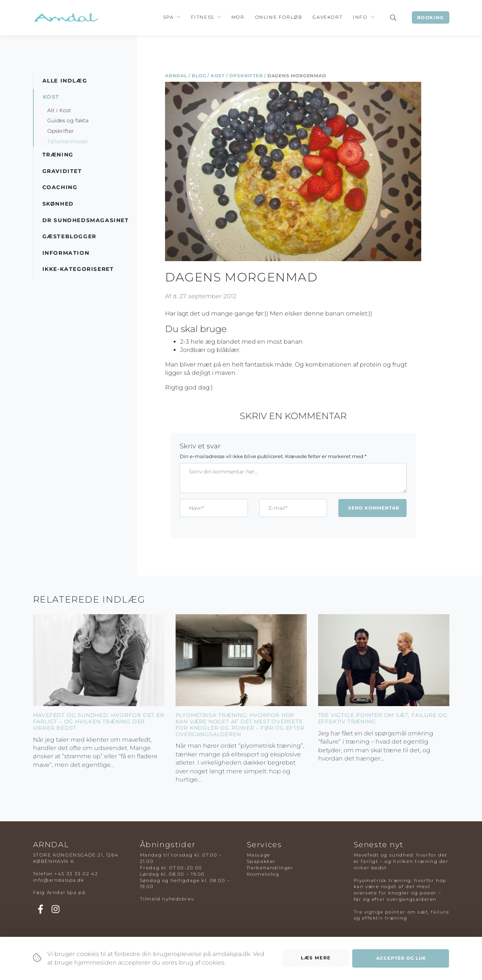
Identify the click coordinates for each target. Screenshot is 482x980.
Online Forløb (279, 17)
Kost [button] (51, 97)
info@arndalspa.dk (59, 880)
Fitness (203, 17)
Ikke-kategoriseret (78, 269)
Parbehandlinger (270, 868)
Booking (431, 17)
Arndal (176, 76)
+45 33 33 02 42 (76, 874)
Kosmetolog (263, 874)
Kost (218, 76)
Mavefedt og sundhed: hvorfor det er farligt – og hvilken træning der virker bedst (99, 721)
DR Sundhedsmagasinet (86, 220)
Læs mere (316, 960)
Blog (199, 76)
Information (66, 253)
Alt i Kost (59, 110)
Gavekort (327, 17)
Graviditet (62, 171)
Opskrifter (246, 76)
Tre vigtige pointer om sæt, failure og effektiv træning (383, 718)
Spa (168, 17)
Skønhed (58, 204)
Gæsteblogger (69, 236)
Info (360, 17)
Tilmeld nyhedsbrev (167, 899)
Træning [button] (58, 155)
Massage (259, 855)
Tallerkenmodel (68, 141)
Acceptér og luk (401, 960)
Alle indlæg (65, 81)
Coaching (60, 187)
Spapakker (261, 861)
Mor (238, 17)
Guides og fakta (68, 120)
